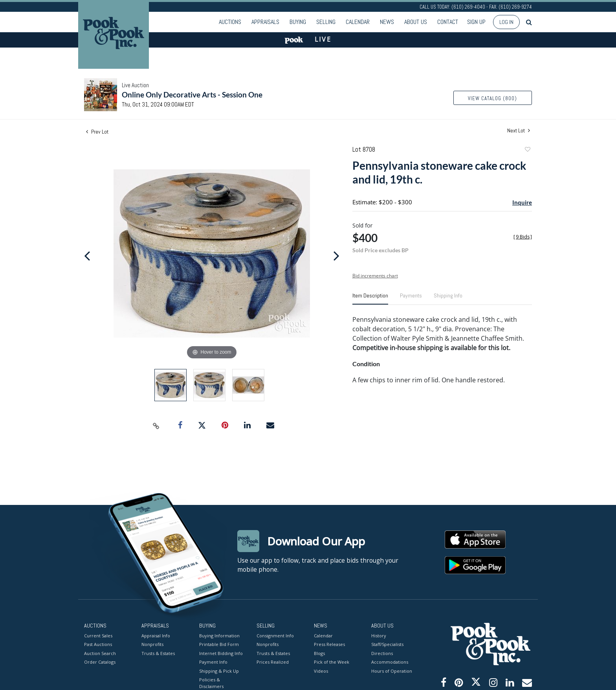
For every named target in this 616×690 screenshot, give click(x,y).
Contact (448, 22)
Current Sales (98, 635)
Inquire (522, 202)
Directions (382, 653)
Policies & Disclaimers (211, 683)
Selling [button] (326, 22)
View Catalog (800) (492, 98)
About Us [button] (416, 22)
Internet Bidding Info (221, 653)
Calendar (358, 22)
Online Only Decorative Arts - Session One (192, 95)
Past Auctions (98, 644)
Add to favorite (527, 150)
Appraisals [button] (265, 22)
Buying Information (219, 635)
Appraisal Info (156, 635)
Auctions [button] (230, 22)
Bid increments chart (375, 276)
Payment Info (213, 662)
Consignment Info (275, 635)
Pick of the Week (332, 662)
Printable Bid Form (219, 644)
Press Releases (329, 644)
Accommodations (390, 662)
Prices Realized (273, 662)
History (379, 635)
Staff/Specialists (387, 644)
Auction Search (100, 653)
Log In (506, 22)
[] (523, 237)
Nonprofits (152, 644)
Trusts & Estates (158, 653)
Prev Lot (97, 132)
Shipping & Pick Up (219, 671)
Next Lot (519, 131)
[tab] (370, 299)
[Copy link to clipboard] (156, 426)
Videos (321, 671)
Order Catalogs (100, 662)
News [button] (387, 22)
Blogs (319, 653)
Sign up (476, 22)
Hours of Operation (392, 671)
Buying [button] (298, 22)
